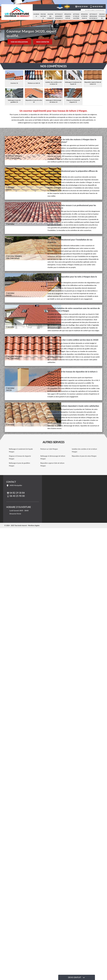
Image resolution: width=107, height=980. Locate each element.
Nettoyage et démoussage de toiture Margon (53, 457)
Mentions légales (34, 525)
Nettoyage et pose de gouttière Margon (19, 464)
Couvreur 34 (36, 15)
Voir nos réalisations (19, 42)
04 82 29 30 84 (81, 7)
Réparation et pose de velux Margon (84, 456)
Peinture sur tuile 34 (43, 16)
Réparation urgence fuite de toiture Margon (52, 464)
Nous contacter (43, 42)
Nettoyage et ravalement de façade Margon (21, 450)
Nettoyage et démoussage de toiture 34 (93, 16)
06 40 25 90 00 (96, 7)
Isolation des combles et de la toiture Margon (84, 450)
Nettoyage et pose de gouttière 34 (76, 17)
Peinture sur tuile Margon (49, 449)
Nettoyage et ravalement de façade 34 (59, 16)
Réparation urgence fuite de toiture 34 (68, 17)
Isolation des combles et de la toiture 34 (50, 18)
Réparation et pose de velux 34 (84, 16)
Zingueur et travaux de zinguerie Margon (20, 457)
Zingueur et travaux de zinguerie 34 (102, 18)
